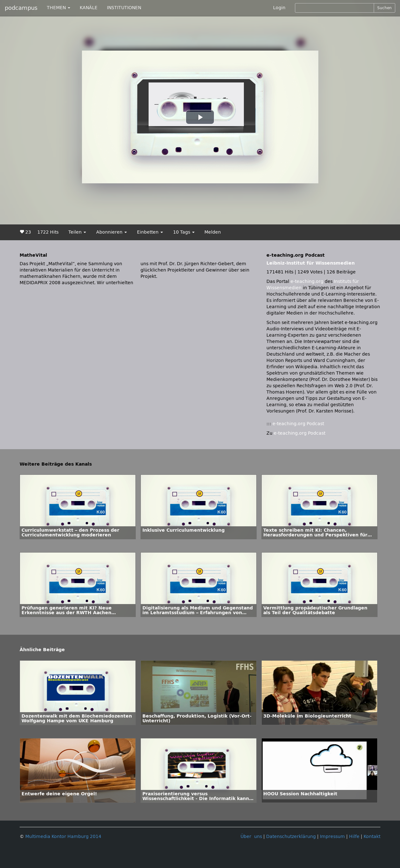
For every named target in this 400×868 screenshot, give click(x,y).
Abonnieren (112, 232)
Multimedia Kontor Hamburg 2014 (63, 837)
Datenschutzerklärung (291, 837)
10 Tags (184, 232)
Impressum (332, 837)
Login (279, 8)
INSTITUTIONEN (124, 8)
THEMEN (59, 8)
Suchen (384, 8)
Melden (213, 232)
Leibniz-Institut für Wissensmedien (311, 263)
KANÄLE (89, 8)
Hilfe (354, 837)
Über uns (251, 837)
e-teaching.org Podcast (298, 424)
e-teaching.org (307, 281)
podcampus (21, 8)
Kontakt (372, 837)
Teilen (77, 232)
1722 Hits (48, 232)
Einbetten (150, 232)
